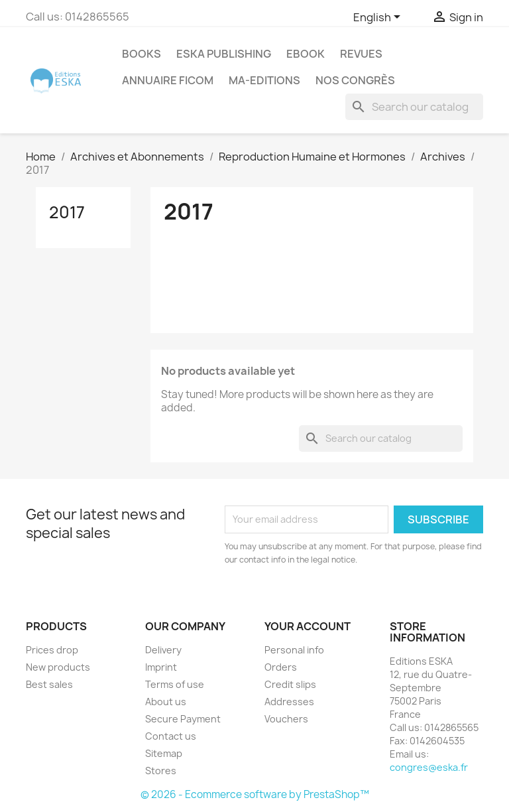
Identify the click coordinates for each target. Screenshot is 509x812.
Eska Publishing (224, 54)
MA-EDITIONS (264, 80)
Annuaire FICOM (168, 80)
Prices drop (52, 650)
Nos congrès (355, 80)
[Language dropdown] (379, 18)
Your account (308, 626)
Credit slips (290, 684)
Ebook (306, 54)
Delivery (163, 650)
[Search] (414, 107)
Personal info (294, 650)
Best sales (49, 684)
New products (58, 667)
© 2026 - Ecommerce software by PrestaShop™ (255, 794)
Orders (281, 667)
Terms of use (175, 684)
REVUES (361, 54)
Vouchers (286, 719)
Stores (161, 771)
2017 (67, 212)
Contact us (171, 736)
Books (141, 54)
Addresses (289, 702)
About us (166, 702)
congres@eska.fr (429, 767)
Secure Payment (183, 719)
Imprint (161, 667)
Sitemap (164, 753)
